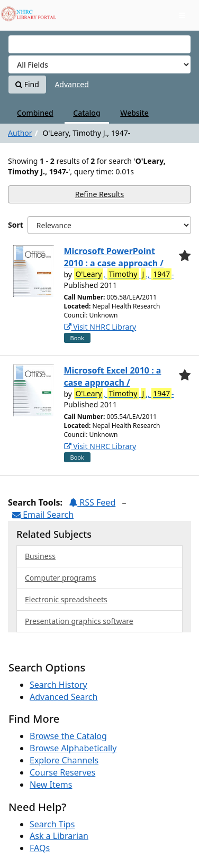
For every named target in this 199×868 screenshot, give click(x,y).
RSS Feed (92, 502)
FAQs (40, 848)
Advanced (71, 84)
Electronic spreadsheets (66, 599)
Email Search (43, 515)
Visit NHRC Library (100, 327)
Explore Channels (64, 760)
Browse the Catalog (68, 736)
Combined (35, 113)
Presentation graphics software (79, 621)
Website (134, 113)
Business (40, 556)
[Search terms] (99, 44)
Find (27, 84)
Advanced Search (64, 697)
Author (20, 133)
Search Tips (52, 824)
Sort (16, 225)
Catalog (87, 113)
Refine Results (100, 194)
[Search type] (99, 64)
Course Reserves (62, 772)
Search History (58, 685)
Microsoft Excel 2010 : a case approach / (113, 376)
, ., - (124, 274)
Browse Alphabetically (73, 748)
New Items (51, 785)
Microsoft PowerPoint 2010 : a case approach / (114, 257)
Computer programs (60, 578)
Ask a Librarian (59, 836)
